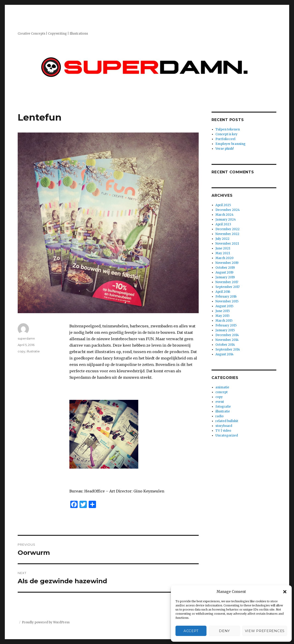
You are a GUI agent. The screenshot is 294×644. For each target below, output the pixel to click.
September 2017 (228, 287)
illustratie (33, 351)
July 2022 (222, 239)
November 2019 (227, 263)
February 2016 (226, 297)
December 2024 (228, 210)
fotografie (223, 407)
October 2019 (225, 268)
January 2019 (225, 277)
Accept (191, 631)
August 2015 (224, 306)
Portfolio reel (225, 139)
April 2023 (223, 224)
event (220, 402)
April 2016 (223, 292)
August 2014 (225, 354)
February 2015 (226, 325)
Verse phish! (225, 149)
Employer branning (230, 144)
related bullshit (227, 421)
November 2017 (227, 282)
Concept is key (226, 134)
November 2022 (227, 234)
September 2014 (228, 350)
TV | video (223, 431)
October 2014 (225, 345)
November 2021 (227, 244)
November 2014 (227, 340)
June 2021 (223, 248)
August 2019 (224, 272)
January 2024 (226, 220)
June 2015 (223, 311)
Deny (224, 631)
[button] (285, 592)
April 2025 (223, 205)
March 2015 (224, 321)
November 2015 (227, 301)
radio (219, 416)
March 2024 (225, 215)
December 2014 (227, 335)
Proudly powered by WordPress (46, 622)
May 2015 (222, 316)
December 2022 (228, 229)
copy (21, 351)
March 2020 (225, 258)
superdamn (26, 338)
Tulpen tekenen (228, 129)
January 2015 (225, 330)
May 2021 (223, 253)
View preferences (265, 631)
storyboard (224, 426)
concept (222, 392)
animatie (222, 387)
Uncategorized (227, 435)
